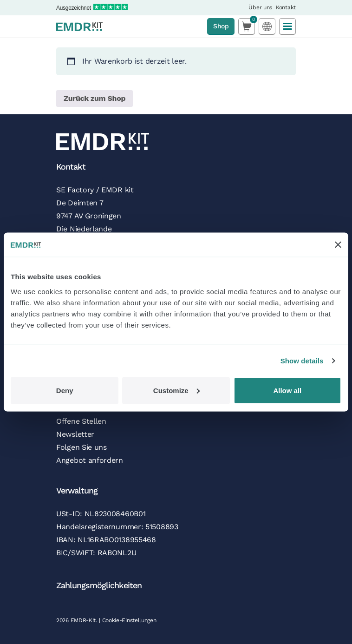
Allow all (287, 390)
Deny (65, 390)
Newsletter (75, 434)
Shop (221, 26)
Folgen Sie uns (81, 447)
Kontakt (286, 7)
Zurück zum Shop (95, 98)
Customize (176, 390)
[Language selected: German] (267, 26)
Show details (302, 361)
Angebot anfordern (90, 460)
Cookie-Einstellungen (129, 620)
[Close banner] (338, 245)
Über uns (260, 7)
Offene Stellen (81, 421)
